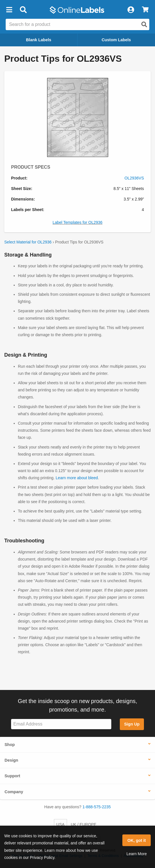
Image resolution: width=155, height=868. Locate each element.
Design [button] (11, 760)
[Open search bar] (23, 10)
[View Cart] (145, 10)
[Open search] (144, 24)
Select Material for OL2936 (28, 242)
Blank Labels (39, 40)
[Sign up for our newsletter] (61, 724)
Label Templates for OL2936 (77, 222)
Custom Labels (116, 40)
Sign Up (132, 724)
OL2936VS (134, 178)
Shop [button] (10, 745)
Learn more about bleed (77, 478)
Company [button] (14, 792)
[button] (9, 10)
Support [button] (12, 776)
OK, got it (137, 840)
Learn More (137, 854)
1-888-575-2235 (97, 807)
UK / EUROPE (83, 824)
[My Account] (131, 10)
